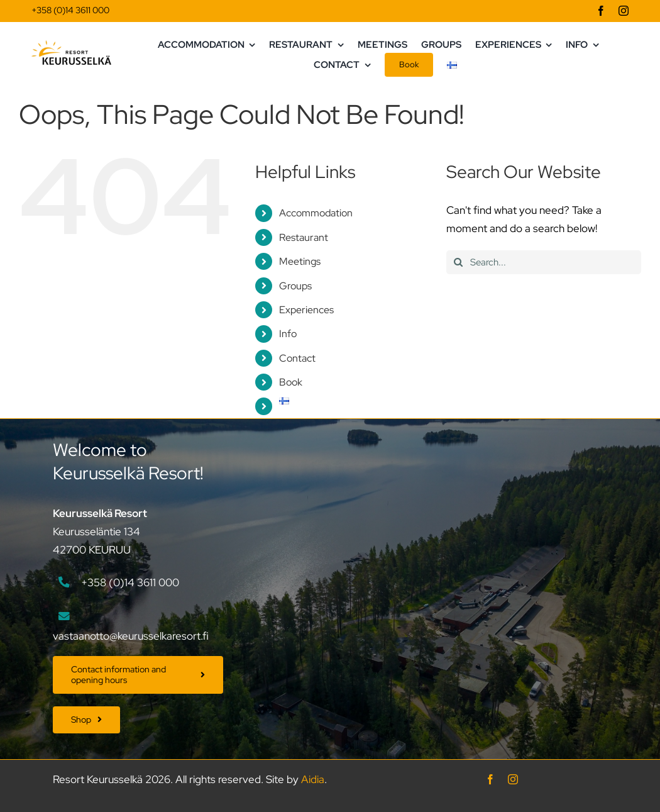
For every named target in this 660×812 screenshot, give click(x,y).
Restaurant (304, 237)
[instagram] (624, 11)
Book (291, 382)
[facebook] (601, 11)
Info (288, 334)
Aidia (313, 779)
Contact (297, 358)
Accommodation (316, 213)
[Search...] (544, 262)
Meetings (300, 261)
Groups (295, 286)
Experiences (306, 310)
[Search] (458, 262)
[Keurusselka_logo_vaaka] (71, 45)
